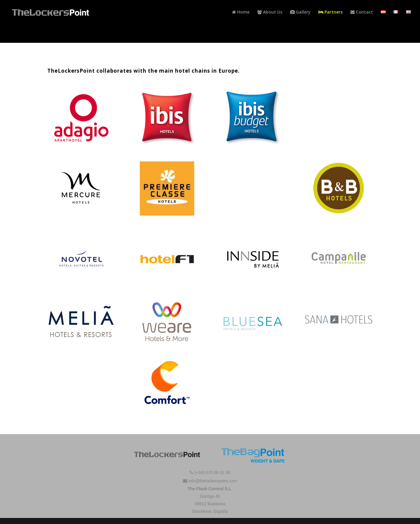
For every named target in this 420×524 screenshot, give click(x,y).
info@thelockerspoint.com (210, 481)
